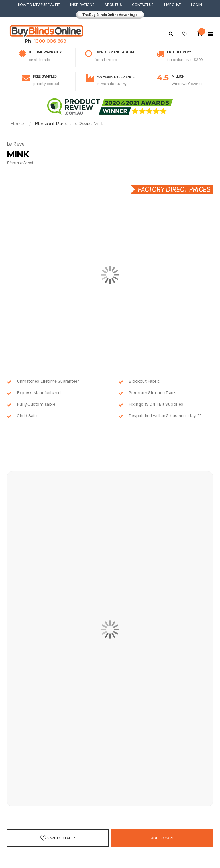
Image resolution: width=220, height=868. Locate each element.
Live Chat (172, 5)
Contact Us (143, 5)
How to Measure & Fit (39, 5)
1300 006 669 (50, 41)
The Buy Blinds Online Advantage (110, 15)
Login (196, 5)
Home (17, 124)
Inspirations (82, 5)
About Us (113, 5)
